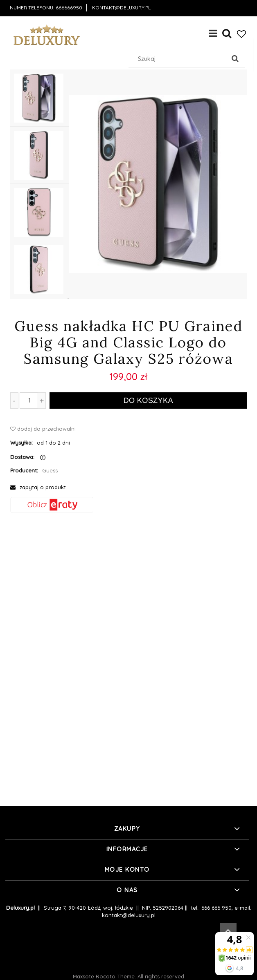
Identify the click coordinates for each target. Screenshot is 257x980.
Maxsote (83, 976)
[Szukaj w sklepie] (179, 59)
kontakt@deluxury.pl (121, 8)
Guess (50, 470)
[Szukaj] (235, 59)
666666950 (69, 8)
